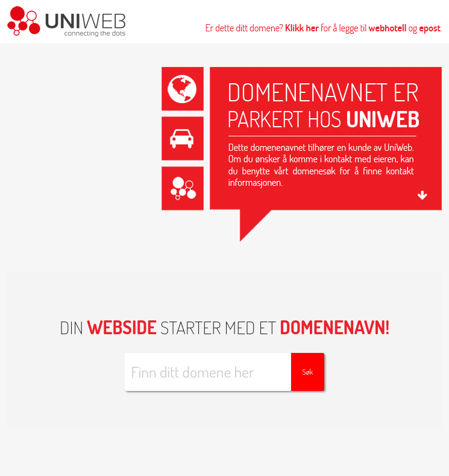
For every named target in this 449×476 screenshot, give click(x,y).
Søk (307, 372)
